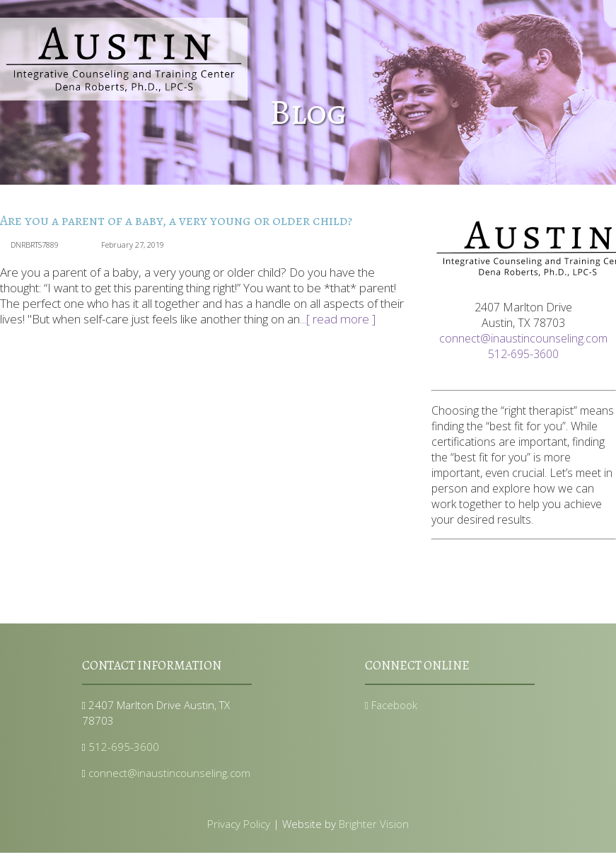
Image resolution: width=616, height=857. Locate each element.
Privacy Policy (239, 824)
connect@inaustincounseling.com (523, 338)
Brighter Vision (374, 824)
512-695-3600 (523, 354)
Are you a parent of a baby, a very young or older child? (176, 220)
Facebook (391, 705)
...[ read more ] (338, 319)
